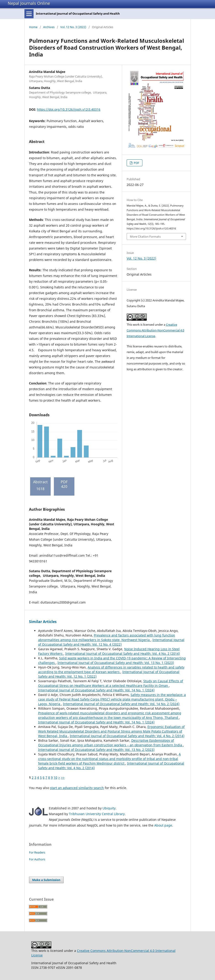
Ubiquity (109, 808)
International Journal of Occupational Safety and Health (78, 13)
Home (33, 27)
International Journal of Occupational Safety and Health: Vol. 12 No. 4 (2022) (111, 642)
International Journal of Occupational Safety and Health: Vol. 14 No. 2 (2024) (121, 704)
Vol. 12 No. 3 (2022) (73, 27)
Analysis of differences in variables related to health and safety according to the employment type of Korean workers (111, 670)
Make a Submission (46, 880)
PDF (136, 163)
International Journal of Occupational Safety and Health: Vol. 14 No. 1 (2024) (96, 690)
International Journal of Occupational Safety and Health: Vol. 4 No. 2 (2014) (123, 654)
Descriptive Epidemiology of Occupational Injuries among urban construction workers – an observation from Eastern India (111, 743)
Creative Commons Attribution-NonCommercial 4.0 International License (155, 330)
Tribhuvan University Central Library (97, 814)
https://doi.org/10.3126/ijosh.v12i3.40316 (69, 109)
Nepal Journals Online (29, 3)
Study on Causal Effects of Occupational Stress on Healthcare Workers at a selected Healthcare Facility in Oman (111, 683)
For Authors (37, 859)
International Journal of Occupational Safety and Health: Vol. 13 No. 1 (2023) (116, 663)
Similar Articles (43, 622)
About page (163, 825)
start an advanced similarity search (77, 788)
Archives (49, 27)
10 (55, 777)
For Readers (37, 852)
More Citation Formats (145, 236)
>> (63, 777)
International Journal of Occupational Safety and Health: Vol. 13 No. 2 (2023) (96, 750)
